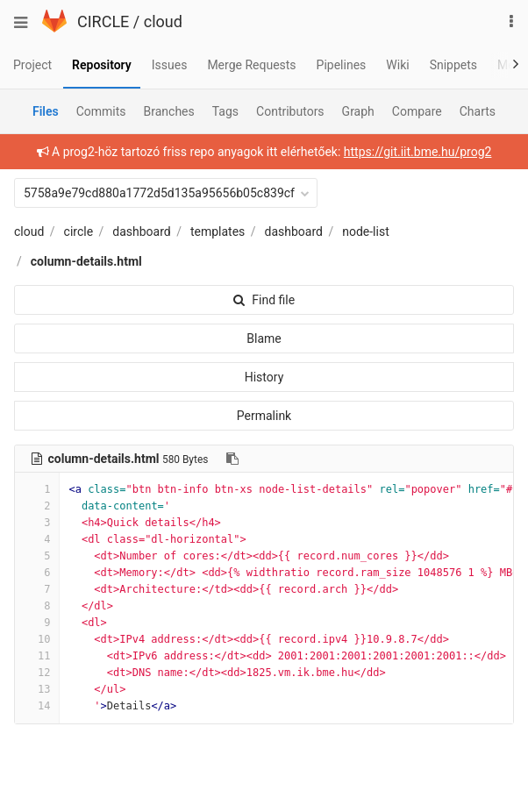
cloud (163, 21)
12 (37, 673)
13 (37, 689)
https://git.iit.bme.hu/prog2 (418, 152)
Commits (101, 111)
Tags (225, 111)
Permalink (264, 416)
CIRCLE (103, 21)
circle (79, 231)
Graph (358, 111)
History (264, 377)
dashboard (141, 231)
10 (37, 639)
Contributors (290, 111)
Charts (478, 111)
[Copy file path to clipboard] (232, 459)
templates (218, 231)
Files (46, 111)
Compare (417, 111)
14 (37, 706)
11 (37, 656)
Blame (264, 338)
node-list (366, 231)
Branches (169, 111)
